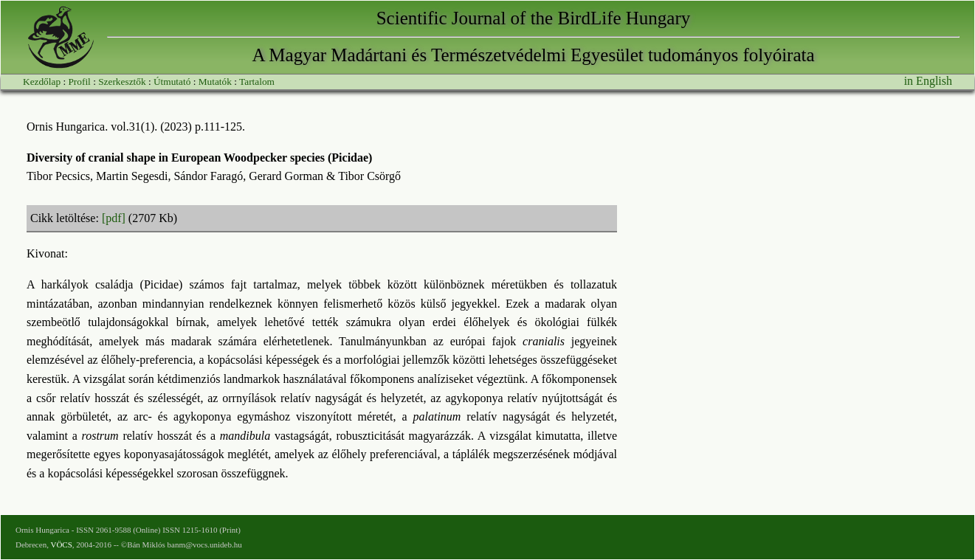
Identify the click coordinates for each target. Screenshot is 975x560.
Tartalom (257, 82)
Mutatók (215, 82)
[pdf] (114, 218)
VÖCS (61, 545)
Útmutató (172, 82)
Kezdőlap (42, 82)
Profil (79, 82)
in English (928, 81)
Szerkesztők (122, 82)
